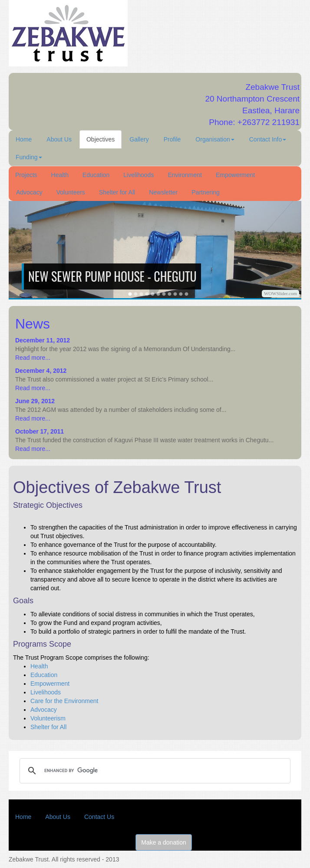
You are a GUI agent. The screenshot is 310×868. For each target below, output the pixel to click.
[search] (154, 771)
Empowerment (235, 175)
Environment (185, 175)
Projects (26, 175)
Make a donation (164, 842)
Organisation (215, 139)
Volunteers (71, 192)
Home (24, 139)
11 (181, 294)
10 (175, 294)
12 (186, 294)
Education (96, 175)
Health (60, 175)
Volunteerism (48, 718)
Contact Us (99, 817)
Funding (29, 157)
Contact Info (268, 139)
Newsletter (163, 192)
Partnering (206, 192)
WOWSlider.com (280, 293)
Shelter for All (117, 192)
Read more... (33, 358)
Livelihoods (139, 175)
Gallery (139, 139)
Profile (172, 139)
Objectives (101, 139)
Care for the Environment (64, 701)
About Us (59, 139)
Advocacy (29, 192)
